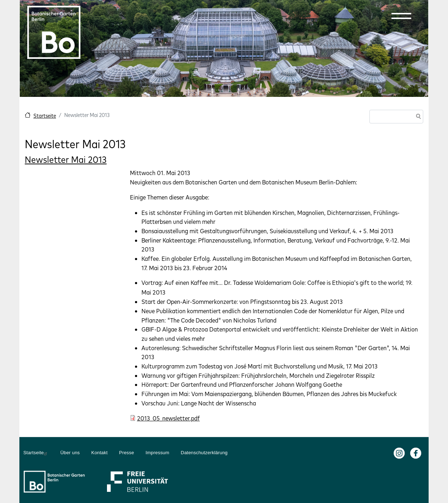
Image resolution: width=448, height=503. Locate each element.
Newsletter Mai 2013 (66, 159)
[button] (401, 16)
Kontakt (99, 453)
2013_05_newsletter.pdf (169, 418)
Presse (127, 453)
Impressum (157, 453)
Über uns (70, 453)
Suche (417, 117)
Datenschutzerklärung (204, 453)
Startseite (45, 116)
